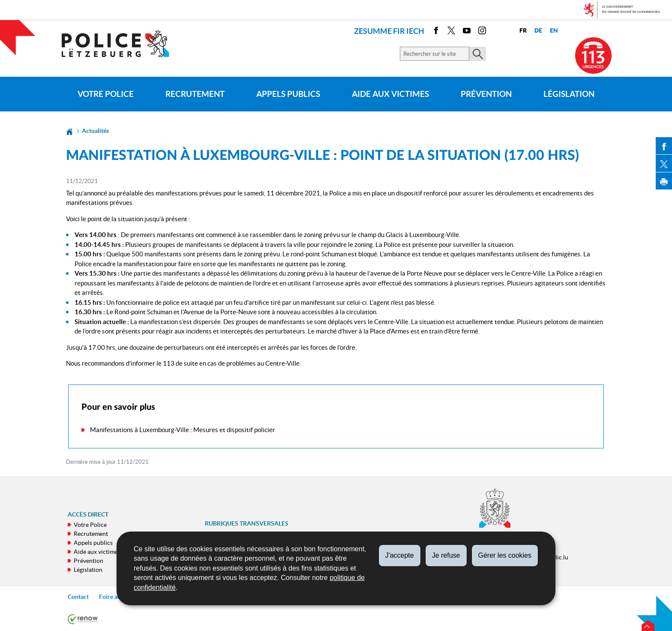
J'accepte (400, 555)
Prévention (486, 94)
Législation (569, 94)
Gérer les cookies (505, 555)
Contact (78, 597)
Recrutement (195, 94)
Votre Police (106, 94)
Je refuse (446, 555)
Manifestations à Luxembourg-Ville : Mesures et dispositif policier (183, 430)
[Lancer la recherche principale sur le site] (478, 54)
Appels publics (288, 94)
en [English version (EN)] (554, 31)
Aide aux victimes (390, 94)
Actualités (95, 131)
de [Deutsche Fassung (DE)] (538, 31)
